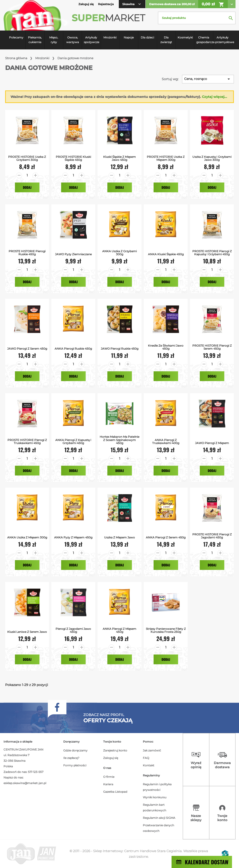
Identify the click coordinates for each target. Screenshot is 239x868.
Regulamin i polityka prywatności (157, 787)
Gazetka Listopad (115, 792)
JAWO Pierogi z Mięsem (212, 443)
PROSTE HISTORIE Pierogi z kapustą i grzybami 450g (212, 253)
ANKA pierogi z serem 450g (166, 537)
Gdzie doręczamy (75, 750)
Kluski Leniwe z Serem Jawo (27, 632)
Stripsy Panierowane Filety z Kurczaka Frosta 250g (166, 630)
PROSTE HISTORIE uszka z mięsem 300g (166, 158)
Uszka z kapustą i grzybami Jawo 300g (212, 158)
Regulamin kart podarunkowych (155, 808)
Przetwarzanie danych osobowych (158, 828)
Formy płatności (75, 765)
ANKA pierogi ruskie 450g (73, 349)
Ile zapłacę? (71, 758)
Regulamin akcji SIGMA (159, 818)
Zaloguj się (111, 758)
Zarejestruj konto (115, 750)
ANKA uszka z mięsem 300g (27, 537)
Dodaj (27, 187)
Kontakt (149, 765)
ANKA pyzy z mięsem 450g (73, 537)
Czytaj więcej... (214, 97)
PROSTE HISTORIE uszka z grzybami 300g (27, 158)
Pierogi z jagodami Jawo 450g (73, 630)
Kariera (108, 784)
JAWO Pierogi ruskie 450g (120, 349)
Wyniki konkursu (155, 797)
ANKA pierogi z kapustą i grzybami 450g (73, 441)
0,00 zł (213, 4)
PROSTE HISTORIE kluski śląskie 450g (73, 158)
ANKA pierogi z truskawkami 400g (166, 441)
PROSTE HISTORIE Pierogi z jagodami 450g (212, 536)
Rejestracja (106, 4)
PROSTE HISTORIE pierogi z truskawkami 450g (27, 441)
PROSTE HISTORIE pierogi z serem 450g (212, 347)
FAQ (146, 758)
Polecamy (16, 37)
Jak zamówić (152, 750)
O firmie (109, 777)
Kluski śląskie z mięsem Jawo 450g (119, 158)
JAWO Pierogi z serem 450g (27, 349)
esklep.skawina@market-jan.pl (25, 783)
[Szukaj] (197, 18)
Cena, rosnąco (208, 79)
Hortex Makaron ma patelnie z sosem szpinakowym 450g (119, 440)
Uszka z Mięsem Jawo (119, 537)
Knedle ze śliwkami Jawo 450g (166, 347)
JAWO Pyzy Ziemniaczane (73, 254)
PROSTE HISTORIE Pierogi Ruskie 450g (27, 253)
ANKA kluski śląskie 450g (166, 254)
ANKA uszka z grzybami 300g (119, 253)
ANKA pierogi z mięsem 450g (119, 630)
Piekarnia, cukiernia (35, 40)
